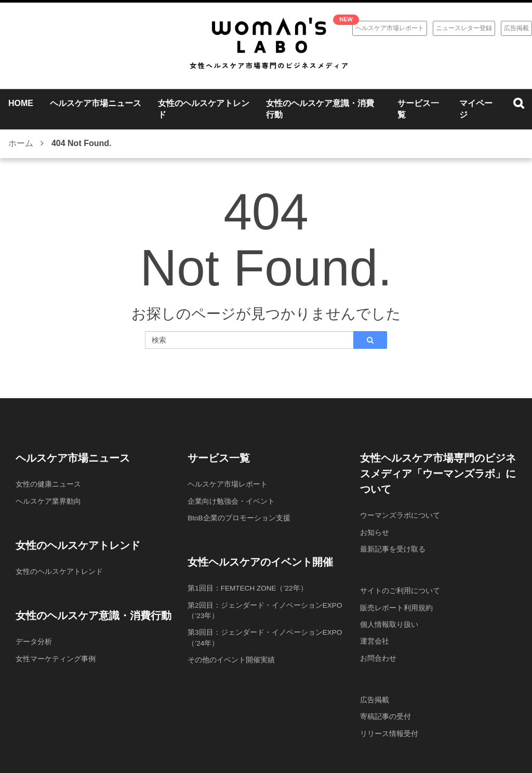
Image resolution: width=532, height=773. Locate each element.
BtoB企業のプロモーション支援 (239, 517)
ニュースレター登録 (464, 28)
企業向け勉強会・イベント (231, 501)
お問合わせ (378, 657)
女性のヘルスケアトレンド (59, 571)
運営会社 (375, 640)
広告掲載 (516, 28)
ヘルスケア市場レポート (390, 28)
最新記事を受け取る (393, 548)
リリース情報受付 (389, 731)
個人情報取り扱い (389, 623)
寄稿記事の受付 (385, 715)
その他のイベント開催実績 (231, 658)
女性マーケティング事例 (56, 658)
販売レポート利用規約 (396, 607)
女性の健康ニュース (48, 484)
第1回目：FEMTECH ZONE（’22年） (249, 587)
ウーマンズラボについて (400, 515)
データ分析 (34, 641)
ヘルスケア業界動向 (48, 501)
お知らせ (375, 532)
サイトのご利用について (400, 590)
